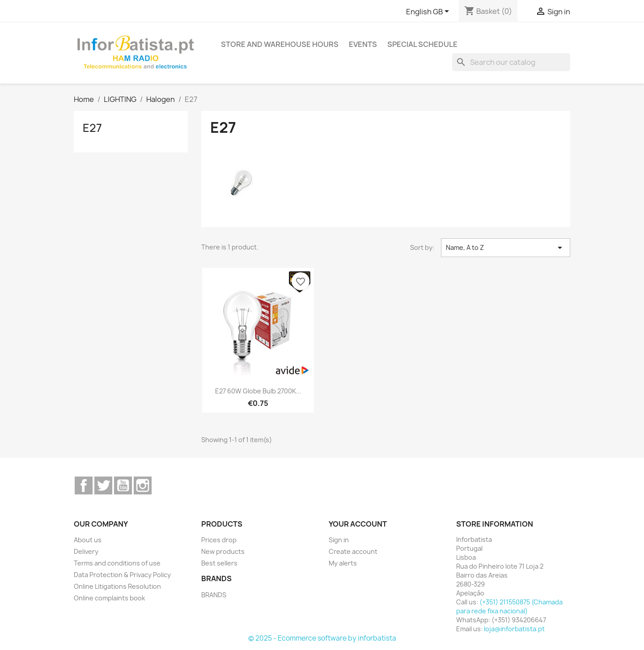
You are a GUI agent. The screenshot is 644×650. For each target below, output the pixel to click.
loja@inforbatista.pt (514, 629)
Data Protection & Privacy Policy (122, 575)
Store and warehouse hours (280, 44)
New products (223, 551)
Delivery (86, 551)
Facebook (84, 485)
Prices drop (219, 540)
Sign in (339, 540)
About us (88, 540)
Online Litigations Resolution (117, 586)
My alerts (343, 563)
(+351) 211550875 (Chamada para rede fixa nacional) (509, 606)
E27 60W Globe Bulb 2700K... (258, 391)
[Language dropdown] (429, 12)
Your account (358, 524)
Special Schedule (422, 44)
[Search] (511, 62)
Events (363, 44)
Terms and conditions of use (117, 563)
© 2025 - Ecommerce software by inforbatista (322, 638)
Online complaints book (109, 598)
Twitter (103, 485)
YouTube (123, 485)
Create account (353, 551)
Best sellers (219, 563)
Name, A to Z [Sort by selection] (506, 248)
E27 (92, 128)
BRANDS (214, 595)
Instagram (143, 485)
